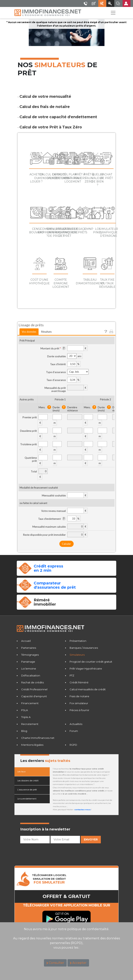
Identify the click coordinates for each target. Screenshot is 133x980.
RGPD (73, 745)
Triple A (26, 717)
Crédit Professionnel (34, 689)
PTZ (72, 675)
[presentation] (50, 852)
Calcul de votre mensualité (45, 96)
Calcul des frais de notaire (45, 107)
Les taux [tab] (21, 772)
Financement (30, 703)
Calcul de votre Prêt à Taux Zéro (51, 127)
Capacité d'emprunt (34, 696)
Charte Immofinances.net (38, 738)
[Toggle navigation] (113, 13)
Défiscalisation (31, 675)
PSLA (25, 710)
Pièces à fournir (79, 710)
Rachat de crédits (32, 682)
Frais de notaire (79, 696)
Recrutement (30, 724)
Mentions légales (32, 745)
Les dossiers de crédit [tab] (28, 781)
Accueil (26, 641)
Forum (74, 731)
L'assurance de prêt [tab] (27, 790)
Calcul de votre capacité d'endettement (58, 117)
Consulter (56, 963)
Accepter (79, 963)
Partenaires (29, 648)
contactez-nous (82, 810)
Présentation (78, 641)
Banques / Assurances (84, 648)
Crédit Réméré (79, 682)
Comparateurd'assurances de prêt (55, 585)
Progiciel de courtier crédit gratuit (91, 662)
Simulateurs (77, 655)
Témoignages (30, 655)
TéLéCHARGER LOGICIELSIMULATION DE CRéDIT (49, 879)
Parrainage (28, 662)
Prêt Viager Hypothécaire (86, 669)
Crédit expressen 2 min (48, 568)
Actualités (76, 724)
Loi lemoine (29, 669)
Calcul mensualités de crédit (88, 689)
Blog (24, 731)
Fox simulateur (79, 703)
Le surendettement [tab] (27, 799)
